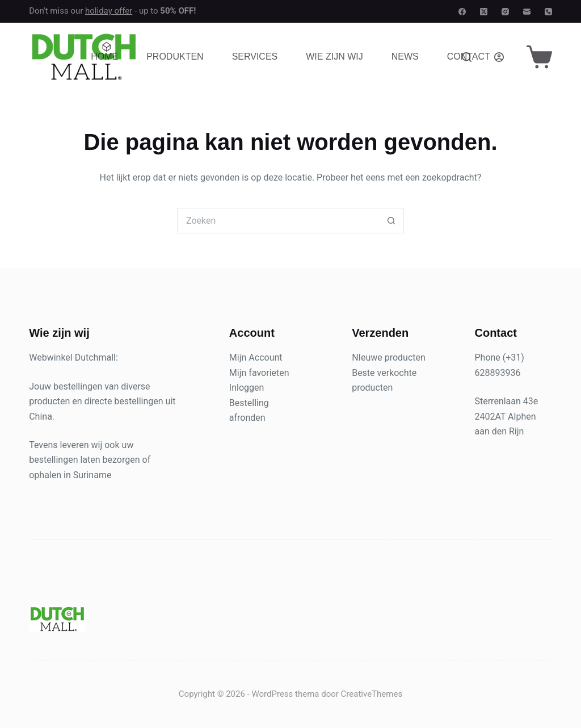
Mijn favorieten (259, 373)
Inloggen (247, 388)
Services (255, 57)
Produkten (175, 57)
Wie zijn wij (334, 57)
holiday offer (109, 11)
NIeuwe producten (389, 357)
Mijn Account (256, 357)
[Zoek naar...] (278, 221)
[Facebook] (462, 12)
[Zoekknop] (391, 221)
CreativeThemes (372, 694)
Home (104, 57)
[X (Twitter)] (484, 12)
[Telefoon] (548, 12)
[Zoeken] (467, 57)
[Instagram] (505, 12)
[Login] (499, 57)
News (405, 57)
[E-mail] (527, 12)
